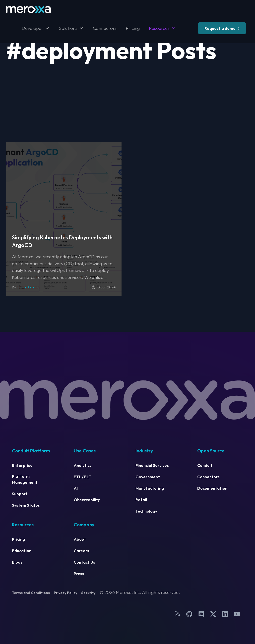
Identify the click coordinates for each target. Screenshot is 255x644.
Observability (87, 500)
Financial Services (152, 465)
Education (22, 551)
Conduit (205, 465)
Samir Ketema (29, 287)
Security (88, 593)
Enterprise (22, 465)
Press (79, 574)
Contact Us (84, 562)
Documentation (212, 488)
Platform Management (25, 479)
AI (76, 488)
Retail (141, 500)
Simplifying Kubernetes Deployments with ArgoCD (62, 241)
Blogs (17, 562)
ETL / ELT (83, 477)
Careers (81, 551)
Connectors (105, 28)
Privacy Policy (65, 593)
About (80, 539)
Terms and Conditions (31, 593)
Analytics (83, 465)
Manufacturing (150, 488)
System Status (26, 505)
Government (148, 477)
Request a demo (220, 28)
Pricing (133, 28)
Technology (146, 511)
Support (20, 494)
